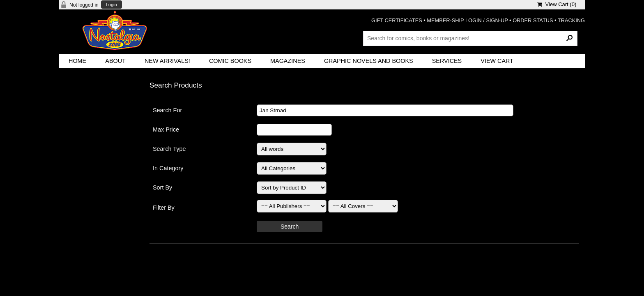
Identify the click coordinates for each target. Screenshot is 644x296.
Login (112, 5)
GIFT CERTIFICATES (397, 20)
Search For (167, 110)
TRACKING (571, 20)
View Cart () (557, 4)
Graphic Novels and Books (369, 61)
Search (290, 227)
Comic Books (230, 61)
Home (77, 61)
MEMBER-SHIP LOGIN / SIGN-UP (467, 20)
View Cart (497, 61)
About (115, 61)
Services (447, 61)
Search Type (169, 149)
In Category (168, 168)
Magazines (288, 61)
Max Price (166, 129)
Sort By (162, 187)
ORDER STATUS (533, 20)
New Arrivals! (167, 61)
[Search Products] (470, 38)
